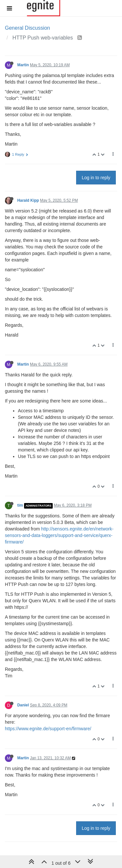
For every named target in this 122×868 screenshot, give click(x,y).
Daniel (23, 705)
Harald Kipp (28, 200)
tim (20, 505)
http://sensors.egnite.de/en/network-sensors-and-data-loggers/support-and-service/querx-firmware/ (59, 535)
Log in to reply (96, 178)
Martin (23, 65)
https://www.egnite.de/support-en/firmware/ (48, 729)
